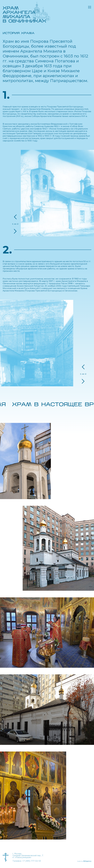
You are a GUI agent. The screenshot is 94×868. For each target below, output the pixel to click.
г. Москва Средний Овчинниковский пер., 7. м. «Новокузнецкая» (28, 856)
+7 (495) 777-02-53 (32, 861)
